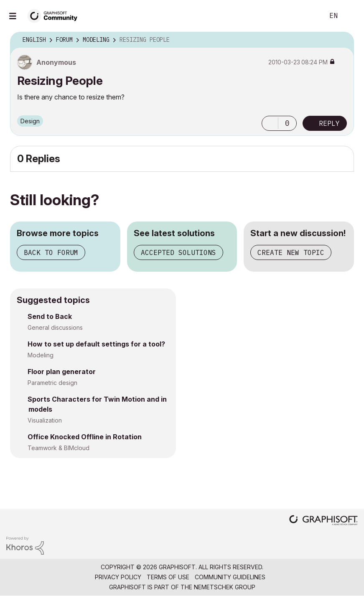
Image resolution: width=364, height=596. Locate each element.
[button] (270, 123)
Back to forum (51, 252)
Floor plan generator (62, 372)
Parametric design (52, 383)
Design (30, 121)
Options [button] (342, 40)
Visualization (45, 420)
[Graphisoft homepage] (323, 521)
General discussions (55, 327)
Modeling (41, 355)
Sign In (351, 16)
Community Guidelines (230, 577)
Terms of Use (168, 577)
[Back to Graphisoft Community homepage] (55, 15)
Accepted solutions (178, 252)
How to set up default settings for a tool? (96, 344)
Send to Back (50, 316)
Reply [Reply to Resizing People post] (329, 123)
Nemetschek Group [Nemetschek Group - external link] (225, 587)
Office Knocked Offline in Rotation (85, 437)
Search (308, 16)
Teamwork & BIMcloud (59, 448)
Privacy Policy (118, 577)
